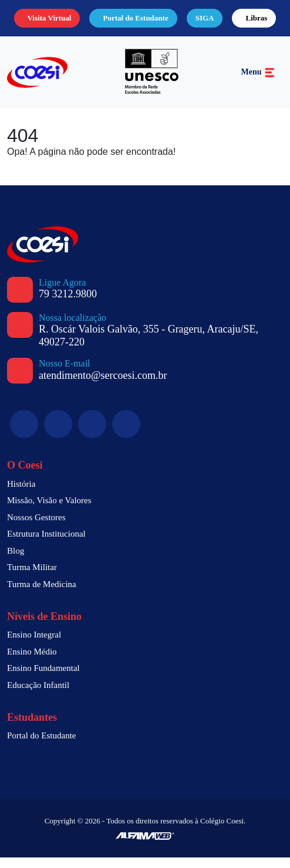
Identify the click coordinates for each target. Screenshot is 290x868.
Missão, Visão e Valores (53, 511)
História (23, 494)
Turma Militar (34, 578)
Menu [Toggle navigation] (258, 83)
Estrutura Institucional (51, 544)
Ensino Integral (37, 645)
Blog (16, 561)
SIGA (206, 23)
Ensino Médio (34, 662)
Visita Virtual (36, 23)
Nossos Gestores (41, 528)
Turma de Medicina (44, 595)
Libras (253, 23)
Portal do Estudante (119, 23)
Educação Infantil (41, 696)
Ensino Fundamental (46, 679)
